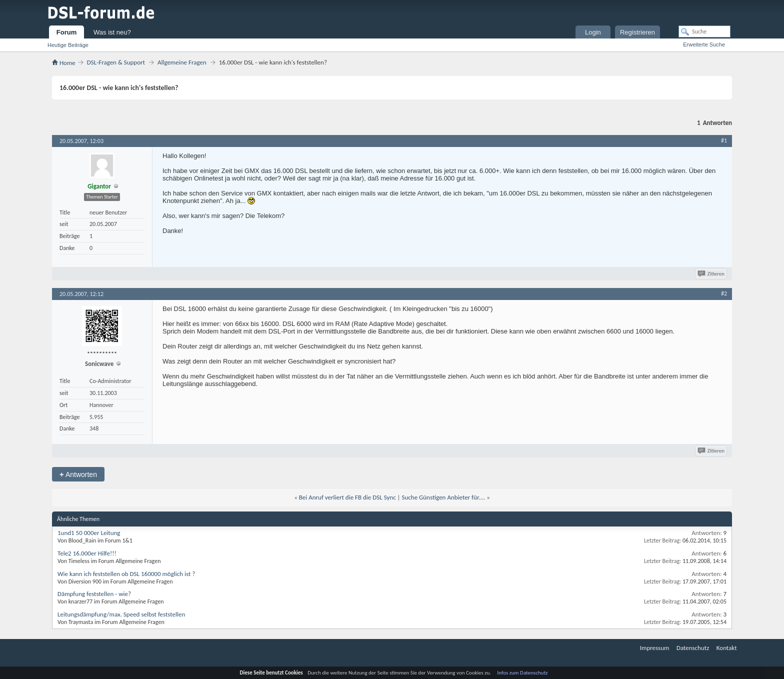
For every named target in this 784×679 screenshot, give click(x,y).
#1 (724, 140)
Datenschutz (693, 648)
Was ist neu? (112, 32)
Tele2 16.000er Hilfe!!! (87, 553)
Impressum (655, 648)
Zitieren (712, 274)
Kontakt (727, 648)
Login (593, 32)
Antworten (78, 474)
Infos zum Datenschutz (523, 673)
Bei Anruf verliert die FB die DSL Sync (347, 497)
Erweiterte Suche (704, 44)
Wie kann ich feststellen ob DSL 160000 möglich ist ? (126, 574)
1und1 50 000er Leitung (89, 533)
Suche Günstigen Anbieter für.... (444, 497)
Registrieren (637, 32)
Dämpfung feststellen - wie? (94, 594)
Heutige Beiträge (68, 45)
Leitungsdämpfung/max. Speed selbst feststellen (121, 614)
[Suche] (704, 31)
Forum (66, 32)
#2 (724, 293)
